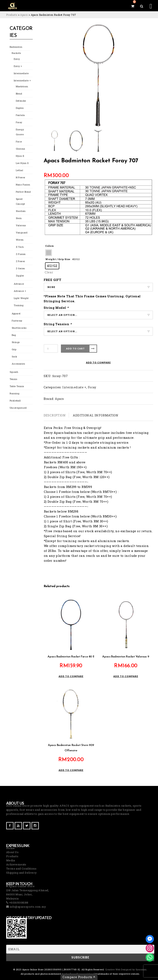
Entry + (18, 66)
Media (10, 860)
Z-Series (20, 268)
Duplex (20, 108)
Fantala (20, 115)
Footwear (17, 321)
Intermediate (21, 73)
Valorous (21, 225)
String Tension (58, 324)
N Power (21, 177)
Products (12, 856)
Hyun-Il (20, 156)
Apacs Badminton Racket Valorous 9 (126, 657)
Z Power (20, 261)
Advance (19, 284)
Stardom (21, 211)
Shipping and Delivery (21, 873)
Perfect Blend (23, 192)
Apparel (16, 313)
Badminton (16, 47)
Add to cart (75, 348)
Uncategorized (18, 408)
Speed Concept (20, 201)
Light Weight (21, 298)
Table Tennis (17, 386)
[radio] (49, 253)
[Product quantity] (51, 348)
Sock (15, 356)
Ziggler (20, 276)
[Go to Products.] (12, 15)
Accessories (18, 364)
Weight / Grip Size (58, 259)
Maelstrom (22, 86)
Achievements (16, 864)
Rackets (16, 53)
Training (19, 305)
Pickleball (15, 401)
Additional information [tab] (96, 415)
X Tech (20, 247)
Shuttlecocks (19, 328)
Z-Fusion (21, 254)
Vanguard (22, 232)
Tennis (13, 379)
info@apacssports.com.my (27, 907)
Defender (21, 101)
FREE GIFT (53, 280)
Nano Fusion (23, 185)
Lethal (19, 170)
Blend (19, 94)
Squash (14, 372)
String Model (57, 308)
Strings (16, 342)
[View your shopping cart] (133, 6)
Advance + (20, 291)
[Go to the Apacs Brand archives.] (24, 15)
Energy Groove (20, 132)
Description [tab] (55, 415)
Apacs (59, 399)
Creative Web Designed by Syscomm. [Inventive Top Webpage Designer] (126, 969)
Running (15, 393)
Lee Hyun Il (22, 163)
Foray (19, 122)
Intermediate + (22, 80)
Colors (49, 246)
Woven (20, 240)
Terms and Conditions (21, 869)
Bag (14, 335)
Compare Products (79, 977)
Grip (14, 349)
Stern (19, 218)
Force (19, 142)
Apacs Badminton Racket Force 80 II (71, 657)
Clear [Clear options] (49, 272)
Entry (17, 59)
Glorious (20, 149)
